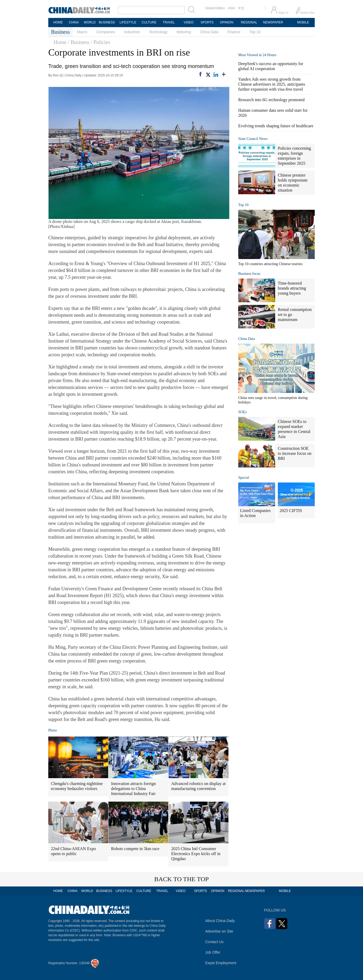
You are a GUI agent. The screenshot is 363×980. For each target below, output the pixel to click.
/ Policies (101, 42)
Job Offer (213, 952)
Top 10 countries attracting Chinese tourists (270, 264)
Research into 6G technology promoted (271, 100)
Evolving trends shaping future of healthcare (276, 126)
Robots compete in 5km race (135, 849)
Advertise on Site (219, 931)
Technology (158, 32)
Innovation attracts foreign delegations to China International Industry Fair (133, 789)
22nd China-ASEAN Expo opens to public (73, 851)
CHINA (74, 22)
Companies (106, 32)
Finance (234, 32)
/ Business (79, 42)
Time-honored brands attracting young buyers (292, 288)
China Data (209, 32)
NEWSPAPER (273, 22)
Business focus (249, 274)
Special (244, 478)
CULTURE (149, 22)
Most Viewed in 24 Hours (257, 55)
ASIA (231, 8)
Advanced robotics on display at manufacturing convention (198, 786)
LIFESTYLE (128, 22)
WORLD (90, 22)
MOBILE (303, 22)
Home (60, 42)
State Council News (253, 139)
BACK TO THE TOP (182, 879)
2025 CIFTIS (291, 511)
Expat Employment (221, 963)
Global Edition (215, 8)
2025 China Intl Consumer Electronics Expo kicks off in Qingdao (196, 854)
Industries (132, 32)
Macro (82, 32)
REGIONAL (249, 22)
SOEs (242, 412)
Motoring (184, 32)
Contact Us (214, 942)
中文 (241, 8)
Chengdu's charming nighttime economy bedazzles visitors (77, 786)
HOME (58, 22)
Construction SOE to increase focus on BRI (295, 453)
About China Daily (220, 921)
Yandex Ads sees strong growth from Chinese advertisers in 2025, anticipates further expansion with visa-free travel (272, 84)
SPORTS (207, 22)
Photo (53, 730)
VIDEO (188, 22)
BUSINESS (107, 22)
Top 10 (255, 32)
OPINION (227, 22)
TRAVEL (169, 22)
